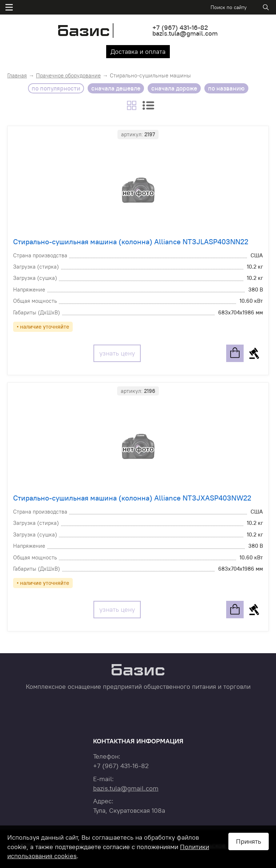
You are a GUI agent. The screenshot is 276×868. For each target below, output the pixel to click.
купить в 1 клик (254, 353)
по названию (226, 88)
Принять (249, 841)
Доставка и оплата (138, 51)
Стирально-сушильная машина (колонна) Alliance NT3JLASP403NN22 (131, 242)
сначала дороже (174, 88)
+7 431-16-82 (180, 27)
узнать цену (117, 353)
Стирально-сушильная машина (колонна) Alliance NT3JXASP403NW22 (132, 498)
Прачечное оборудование (68, 75)
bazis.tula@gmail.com (185, 33)
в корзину (235, 353)
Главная (17, 75)
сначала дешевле (116, 88)
